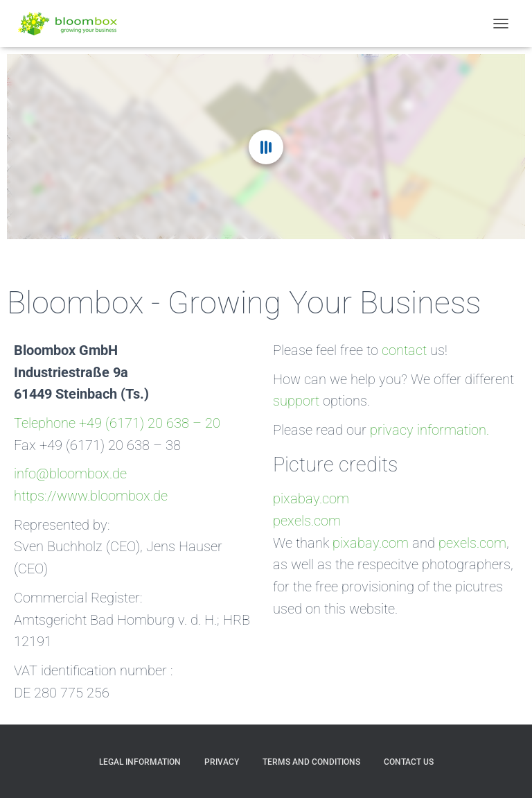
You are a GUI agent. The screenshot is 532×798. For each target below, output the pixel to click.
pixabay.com (311, 499)
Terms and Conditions (311, 762)
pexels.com (307, 521)
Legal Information (140, 762)
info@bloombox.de (70, 474)
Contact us (409, 762)
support (296, 401)
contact (404, 350)
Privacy (222, 762)
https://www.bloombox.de (91, 496)
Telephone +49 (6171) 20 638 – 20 (117, 423)
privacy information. (429, 430)
